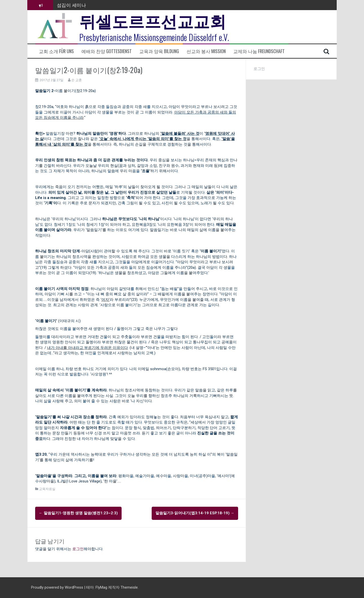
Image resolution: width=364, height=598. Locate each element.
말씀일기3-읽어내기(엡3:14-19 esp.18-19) (195, 513)
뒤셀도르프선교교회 (153, 20)
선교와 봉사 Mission (206, 51)
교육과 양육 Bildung (159, 51)
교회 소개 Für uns (56, 51)
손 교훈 (77, 80)
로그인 (78, 549)
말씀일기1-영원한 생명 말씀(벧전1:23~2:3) (78, 513)
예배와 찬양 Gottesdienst (107, 51)
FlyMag (101, 587)
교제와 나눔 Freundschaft (259, 51)
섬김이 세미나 (72, 5)
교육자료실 (47, 489)
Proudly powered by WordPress (58, 587)
